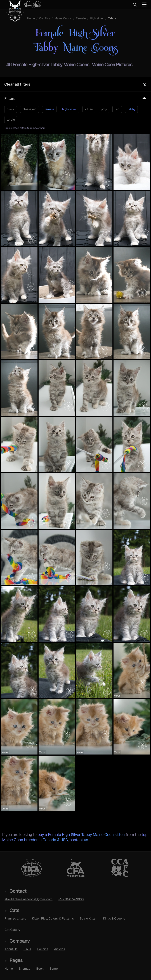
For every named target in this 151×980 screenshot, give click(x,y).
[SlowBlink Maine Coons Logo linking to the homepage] (23, 4)
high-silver (69, 109)
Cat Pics (45, 18)
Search (54, 969)
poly (104, 109)
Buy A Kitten (89, 919)
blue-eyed (30, 109)
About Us (11, 949)
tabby (131, 109)
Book (40, 969)
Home (31, 18)
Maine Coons (63, 18)
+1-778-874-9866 (71, 899)
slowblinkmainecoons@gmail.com (29, 899)
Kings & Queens (114, 919)
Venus (117, 696)
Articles (60, 949)
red (117, 109)
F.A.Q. (27, 949)
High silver (97, 18)
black (11, 109)
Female (81, 18)
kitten (89, 109)
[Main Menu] (144, 4)
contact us (79, 840)
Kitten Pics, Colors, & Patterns (53, 919)
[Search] (135, 4)
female (49, 109)
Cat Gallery (13, 930)
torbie (11, 120)
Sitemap (25, 969)
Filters (10, 99)
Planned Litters (15, 919)
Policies (43, 949)
